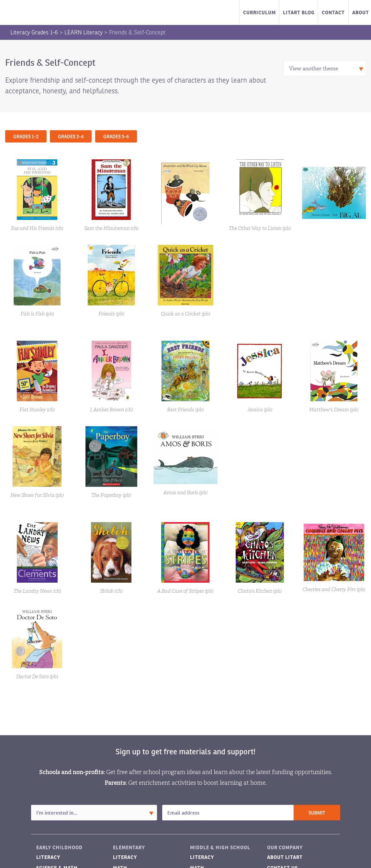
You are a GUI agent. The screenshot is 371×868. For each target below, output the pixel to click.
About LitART (285, 857)
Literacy (48, 857)
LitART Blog (299, 12)
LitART (37, 13)
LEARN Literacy (84, 32)
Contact (333, 12)
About (361, 12)
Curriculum (259, 12)
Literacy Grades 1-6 (34, 32)
